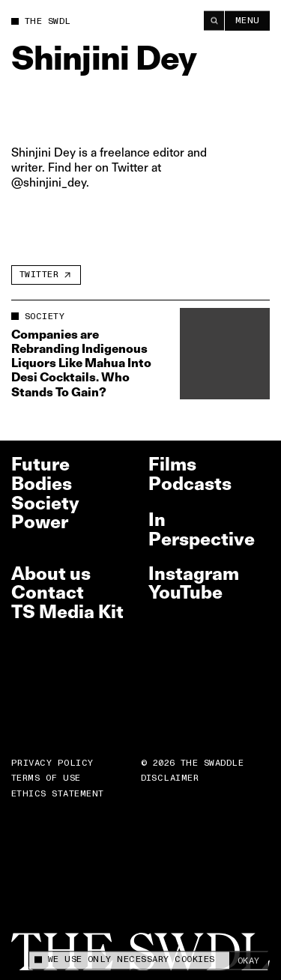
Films (172, 464)
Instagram (194, 574)
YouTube (185, 592)
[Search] (214, 20)
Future (40, 464)
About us (51, 574)
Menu (248, 20)
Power (40, 522)
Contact (48, 592)
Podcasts (190, 484)
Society (45, 503)
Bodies (42, 484)
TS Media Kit (67, 612)
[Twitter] (46, 275)
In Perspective (202, 529)
